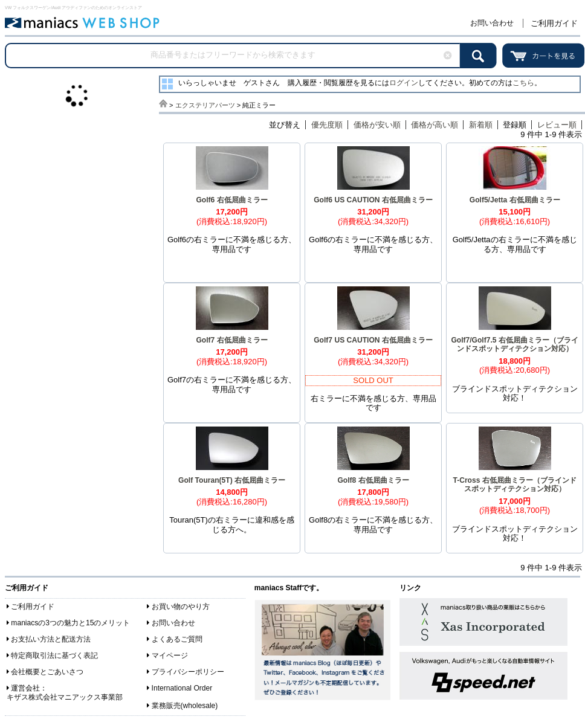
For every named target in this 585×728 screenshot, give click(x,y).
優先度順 (327, 125)
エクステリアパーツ (205, 105)
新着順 (481, 125)
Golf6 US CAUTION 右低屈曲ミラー (373, 200)
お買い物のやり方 (181, 607)
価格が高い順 (435, 125)
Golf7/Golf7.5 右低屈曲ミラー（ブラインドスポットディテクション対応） (515, 345)
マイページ (170, 656)
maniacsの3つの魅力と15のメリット (70, 623)
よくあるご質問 (177, 639)
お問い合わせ (492, 23)
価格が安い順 (377, 125)
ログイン (404, 83)
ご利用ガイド (554, 23)
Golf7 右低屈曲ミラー (231, 340)
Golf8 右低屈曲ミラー (373, 480)
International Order (182, 688)
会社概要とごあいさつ (47, 672)
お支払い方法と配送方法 (51, 639)
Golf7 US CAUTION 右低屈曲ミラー (373, 340)
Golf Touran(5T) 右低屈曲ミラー (232, 480)
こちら (523, 83)
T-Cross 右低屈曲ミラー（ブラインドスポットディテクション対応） (514, 485)
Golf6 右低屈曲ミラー (231, 200)
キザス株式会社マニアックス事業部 (65, 697)
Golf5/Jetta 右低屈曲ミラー (515, 200)
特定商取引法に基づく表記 (54, 656)
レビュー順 (557, 125)
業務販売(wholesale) (185, 706)
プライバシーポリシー (188, 672)
